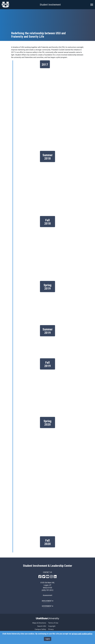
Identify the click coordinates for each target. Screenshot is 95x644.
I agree (48, 639)
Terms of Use (53, 623)
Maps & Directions (39, 623)
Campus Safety (40, 629)
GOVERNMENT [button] (47, 606)
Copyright (52, 626)
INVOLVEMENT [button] (47, 601)
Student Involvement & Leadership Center (48, 566)
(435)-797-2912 (48, 590)
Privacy (51, 629)
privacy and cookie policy (82, 634)
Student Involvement (50, 5)
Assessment (47, 595)
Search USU (42, 626)
